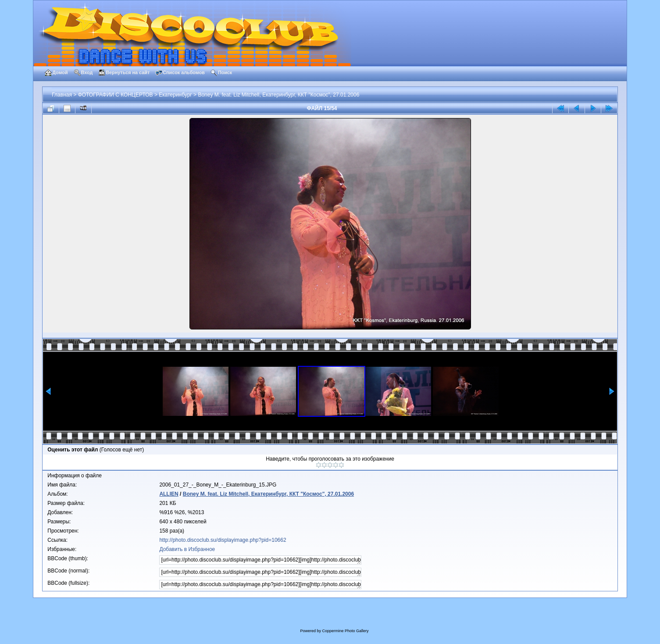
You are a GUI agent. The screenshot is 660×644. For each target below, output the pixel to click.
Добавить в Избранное (187, 549)
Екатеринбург (175, 95)
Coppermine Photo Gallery (345, 631)
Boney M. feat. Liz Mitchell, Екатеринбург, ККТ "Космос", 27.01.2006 (278, 95)
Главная (62, 95)
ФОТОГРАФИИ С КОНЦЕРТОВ (116, 95)
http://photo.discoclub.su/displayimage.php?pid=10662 (223, 540)
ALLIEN (169, 494)
